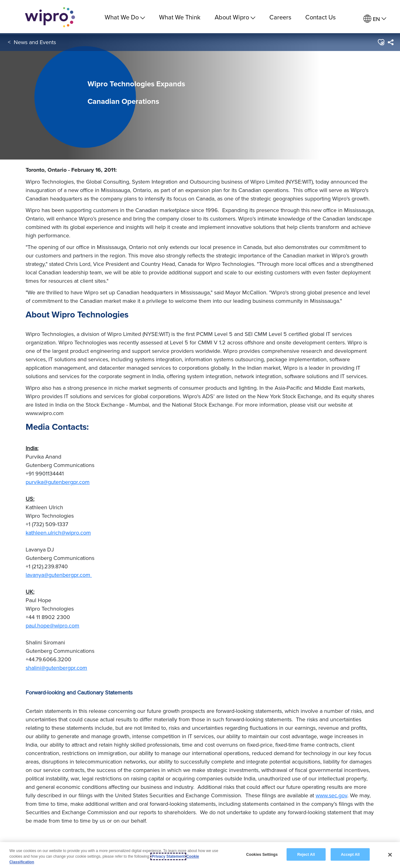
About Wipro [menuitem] (235, 17)
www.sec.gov (331, 795)
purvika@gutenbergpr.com (58, 482)
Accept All (350, 854)
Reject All (306, 854)
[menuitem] (375, 19)
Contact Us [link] (320, 17)
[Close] (390, 855)
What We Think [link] (180, 17)
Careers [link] (280, 17)
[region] (200, 855)
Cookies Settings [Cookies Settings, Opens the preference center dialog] (262, 854)
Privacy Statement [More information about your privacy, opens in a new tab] (168, 856)
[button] (381, 43)
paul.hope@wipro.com (52, 625)
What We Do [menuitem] (125, 17)
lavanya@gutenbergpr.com (59, 575)
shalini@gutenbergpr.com (56, 668)
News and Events (35, 43)
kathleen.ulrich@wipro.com (58, 533)
